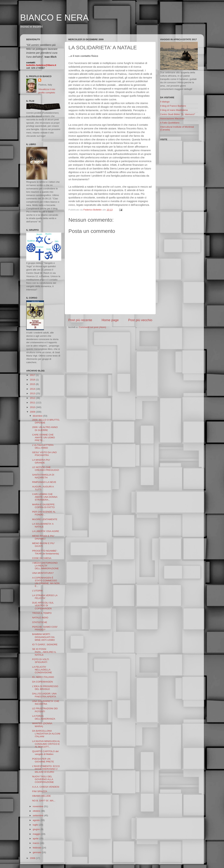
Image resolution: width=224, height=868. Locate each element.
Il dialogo (165, 102)
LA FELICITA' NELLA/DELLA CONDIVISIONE (42, 670)
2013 (33, 393)
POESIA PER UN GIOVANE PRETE (43, 760)
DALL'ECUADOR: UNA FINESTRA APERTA (44, 695)
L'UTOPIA (37, 591)
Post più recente (80, 320)
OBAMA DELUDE (42, 796)
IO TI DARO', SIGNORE (45, 644)
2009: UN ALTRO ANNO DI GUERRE (45, 429)
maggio (37, 834)
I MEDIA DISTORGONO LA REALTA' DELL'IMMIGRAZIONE (45, 566)
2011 (33, 403)
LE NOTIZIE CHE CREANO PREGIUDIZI (46, 469)
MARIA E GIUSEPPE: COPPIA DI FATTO (44, 506)
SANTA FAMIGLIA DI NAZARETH (43, 476)
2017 (33, 375)
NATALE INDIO (40, 618)
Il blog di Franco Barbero (173, 106)
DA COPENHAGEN (43, 682)
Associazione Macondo (172, 118)
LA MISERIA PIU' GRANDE (41, 461)
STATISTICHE (40, 622)
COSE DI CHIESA (42, 558)
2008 (33, 858)
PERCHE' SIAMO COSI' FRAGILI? (45, 628)
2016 (33, 380)
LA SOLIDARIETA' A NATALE (43, 525)
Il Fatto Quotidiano (170, 123)
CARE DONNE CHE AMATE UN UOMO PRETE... (44, 437)
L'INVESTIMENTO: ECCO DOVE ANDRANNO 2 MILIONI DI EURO (46, 769)
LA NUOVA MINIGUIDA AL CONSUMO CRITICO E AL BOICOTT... (46, 744)
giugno (37, 829)
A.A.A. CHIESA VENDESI (46, 787)
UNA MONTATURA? (43, 573)
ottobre (37, 811)
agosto (37, 820)
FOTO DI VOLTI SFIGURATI (41, 661)
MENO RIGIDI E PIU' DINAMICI (43, 537)
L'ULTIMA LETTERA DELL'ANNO (43, 446)
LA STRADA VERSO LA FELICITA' (45, 597)
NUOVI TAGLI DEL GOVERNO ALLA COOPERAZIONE (43, 779)
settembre (38, 815)
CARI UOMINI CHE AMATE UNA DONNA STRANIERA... (45, 497)
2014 (33, 389)
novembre (38, 806)
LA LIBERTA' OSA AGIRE (46, 531)
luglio (36, 825)
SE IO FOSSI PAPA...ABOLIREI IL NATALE (44, 652)
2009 (33, 412)
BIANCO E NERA (54, 18)
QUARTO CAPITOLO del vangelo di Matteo (45, 753)
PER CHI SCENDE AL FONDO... (44, 513)
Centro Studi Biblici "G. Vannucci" (178, 114)
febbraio (37, 848)
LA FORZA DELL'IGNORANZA (44, 717)
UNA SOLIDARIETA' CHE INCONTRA (46, 703)
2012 (33, 398)
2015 (33, 384)
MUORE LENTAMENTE (45, 519)
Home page (110, 320)
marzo (36, 843)
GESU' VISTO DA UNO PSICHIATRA (44, 454)
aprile (36, 839)
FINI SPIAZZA (40, 791)
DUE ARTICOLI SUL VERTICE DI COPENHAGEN (43, 606)
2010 (33, 407)
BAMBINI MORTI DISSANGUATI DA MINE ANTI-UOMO (43, 637)
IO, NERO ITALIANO (43, 677)
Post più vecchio (140, 320)
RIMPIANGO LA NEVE (44, 482)
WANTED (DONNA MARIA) (42, 725)
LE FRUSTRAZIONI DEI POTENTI (45, 710)
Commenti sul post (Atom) (92, 327)
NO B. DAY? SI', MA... (44, 801)
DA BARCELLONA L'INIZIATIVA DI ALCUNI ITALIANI (46, 734)
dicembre (38, 416)
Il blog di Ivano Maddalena (174, 110)
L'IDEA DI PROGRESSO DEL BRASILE (45, 688)
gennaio (37, 852)
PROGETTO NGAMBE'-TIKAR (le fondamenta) (46, 552)
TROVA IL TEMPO (42, 613)
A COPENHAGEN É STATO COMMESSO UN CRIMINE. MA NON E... (46, 582)
